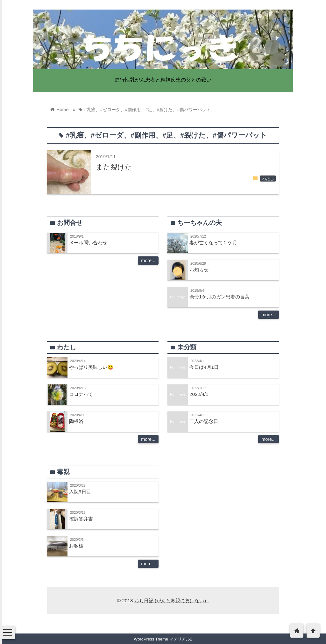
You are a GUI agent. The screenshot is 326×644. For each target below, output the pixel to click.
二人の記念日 (204, 421)
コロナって (81, 394)
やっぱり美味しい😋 (91, 367)
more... (148, 261)
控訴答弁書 (81, 519)
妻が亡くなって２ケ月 (213, 243)
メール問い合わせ (88, 243)
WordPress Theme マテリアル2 (163, 639)
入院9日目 (80, 492)
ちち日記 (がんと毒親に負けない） (172, 601)
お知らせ (199, 270)
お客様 (76, 546)
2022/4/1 (199, 394)
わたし (268, 179)
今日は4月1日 (204, 367)
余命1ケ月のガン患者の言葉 (220, 297)
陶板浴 (76, 421)
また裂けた (114, 167)
